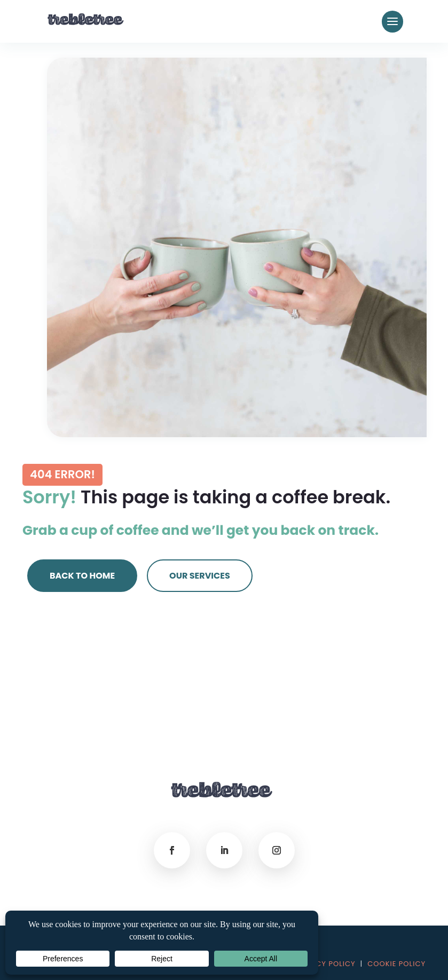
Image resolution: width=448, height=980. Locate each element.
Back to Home (82, 576)
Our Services (200, 576)
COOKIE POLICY (396, 964)
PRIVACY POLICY (324, 964)
